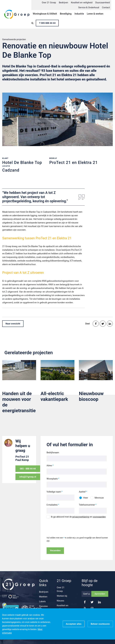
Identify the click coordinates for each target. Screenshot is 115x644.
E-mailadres (52, 505)
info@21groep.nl (28, 477)
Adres (49, 466)
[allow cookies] (74, 624)
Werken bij (62, 596)
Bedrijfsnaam (53, 453)
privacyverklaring (81, 517)
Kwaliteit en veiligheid (82, 3)
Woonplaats (52, 479)
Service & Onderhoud (89, 7)
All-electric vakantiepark (54, 396)
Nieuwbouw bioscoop (91, 396)
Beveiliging (66, 14)
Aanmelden (100, 594)
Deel (88, 324)
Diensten (43, 606)
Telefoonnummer (87, 505)
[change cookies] (100, 624)
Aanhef (82, 492)
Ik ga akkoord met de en (78, 517)
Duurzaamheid (103, 3)
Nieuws (60, 601)
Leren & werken (95, 14)
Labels (42, 601)
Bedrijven (63, 3)
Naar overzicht (13, 324)
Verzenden (55, 551)
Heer (86, 498)
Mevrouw (99, 498)
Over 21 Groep (49, 3)
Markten (43, 597)
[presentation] (69, 526)
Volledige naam (54, 492)
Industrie (79, 14)
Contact (106, 7)
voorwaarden (99, 517)
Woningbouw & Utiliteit (45, 14)
